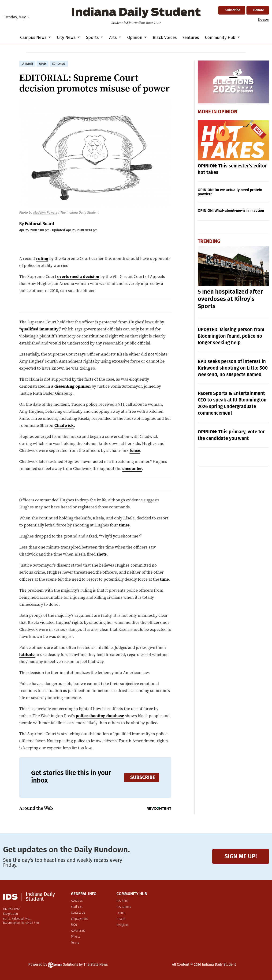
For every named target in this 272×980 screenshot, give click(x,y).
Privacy (76, 937)
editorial (59, 64)
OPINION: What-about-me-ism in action (231, 210)
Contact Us (78, 913)
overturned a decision (78, 276)
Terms (75, 943)
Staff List (77, 907)
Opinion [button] (135, 38)
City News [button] (67, 38)
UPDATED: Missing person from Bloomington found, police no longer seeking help (231, 336)
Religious (122, 925)
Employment (79, 919)
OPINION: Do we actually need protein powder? (230, 192)
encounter (132, 468)
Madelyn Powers (45, 213)
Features (191, 38)
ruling (42, 258)
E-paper (263, 20)
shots (102, 554)
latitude (27, 654)
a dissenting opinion (71, 386)
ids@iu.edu (10, 914)
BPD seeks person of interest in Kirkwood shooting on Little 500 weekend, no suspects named (233, 368)
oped (43, 64)
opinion (27, 64)
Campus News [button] (34, 38)
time (164, 579)
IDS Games (124, 907)
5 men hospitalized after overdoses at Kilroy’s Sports (230, 299)
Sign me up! (241, 856)
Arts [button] (114, 38)
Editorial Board (39, 224)
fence (135, 450)
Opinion (228, 112)
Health (121, 919)
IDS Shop (122, 901)
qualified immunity (40, 329)
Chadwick (64, 425)
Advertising (78, 931)
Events (121, 913)
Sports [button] (93, 38)
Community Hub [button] (221, 38)
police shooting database (100, 716)
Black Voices (165, 38)
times (124, 525)
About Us (77, 901)
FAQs (74, 925)
